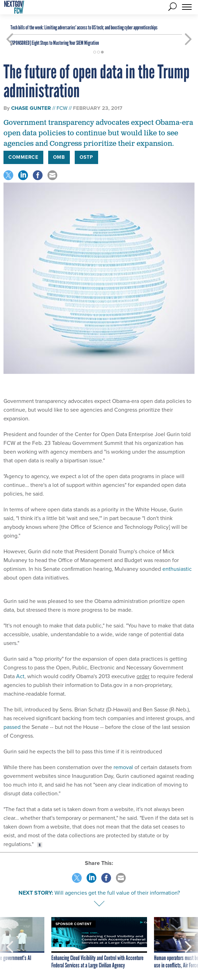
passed (12, 727)
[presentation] (10, 943)
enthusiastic (177, 569)
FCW (62, 108)
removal (123, 767)
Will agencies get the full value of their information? (117, 893)
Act (20, 676)
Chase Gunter (31, 108)
